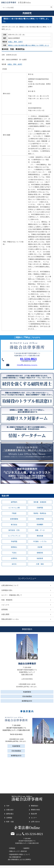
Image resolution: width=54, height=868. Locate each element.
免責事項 (26, 848)
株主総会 (14, 525)
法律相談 (9, 818)
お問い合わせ (35, 822)
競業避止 (14, 547)
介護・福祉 (40, 564)
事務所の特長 (35, 810)
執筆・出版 (10, 822)
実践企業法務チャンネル (10, 619)
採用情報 (5, 610)
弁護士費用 (5, 614)
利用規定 (12, 848)
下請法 (14, 553)
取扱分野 (34, 814)
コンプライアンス (14, 536)
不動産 (14, 513)
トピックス (5, 605)
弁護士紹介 (10, 810)
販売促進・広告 (14, 530)
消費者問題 (40, 519)
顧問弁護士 (10, 814)
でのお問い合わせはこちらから (21, 365)
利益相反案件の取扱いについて (20, 854)
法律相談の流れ (7, 590)
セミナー (34, 818)
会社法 (14, 564)
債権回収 (40, 553)
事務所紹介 (35, 806)
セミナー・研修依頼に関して (12, 595)
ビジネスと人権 (14, 508)
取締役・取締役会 (40, 513)
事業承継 (40, 536)
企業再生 (14, 558)
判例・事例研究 (7, 600)
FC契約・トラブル (40, 541)
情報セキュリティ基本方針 (18, 851)
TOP (8, 806)
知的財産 (40, 558)
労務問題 (40, 508)
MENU (51, 4)
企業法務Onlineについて (10, 585)
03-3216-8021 (28, 359)
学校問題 (14, 541)
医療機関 (40, 525)
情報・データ (40, 530)
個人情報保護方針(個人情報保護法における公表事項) (19, 858)
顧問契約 (14, 502)
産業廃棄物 (14, 519)
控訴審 (40, 547)
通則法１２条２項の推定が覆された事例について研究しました (29, 45)
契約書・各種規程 (40, 502)
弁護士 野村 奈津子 (15, 42)
